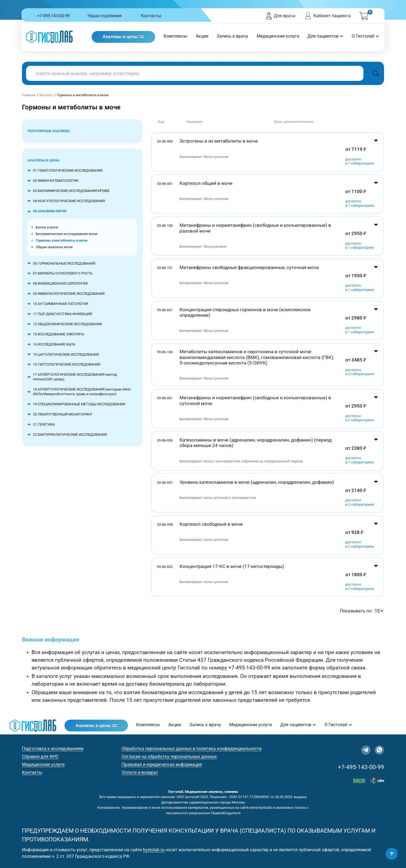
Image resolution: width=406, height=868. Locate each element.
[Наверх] (392, 854)
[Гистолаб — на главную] (49, 37)
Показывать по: (356, 611)
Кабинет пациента (327, 16)
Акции (202, 36)
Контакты (151, 16)
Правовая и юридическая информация (162, 764)
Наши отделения (105, 16)
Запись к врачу (232, 36)
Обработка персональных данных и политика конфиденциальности (192, 749)
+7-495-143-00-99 (53, 16)
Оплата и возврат (140, 772)
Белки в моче (47, 227)
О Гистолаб (365, 36)
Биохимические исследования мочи (67, 234)
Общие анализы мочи (54, 247)
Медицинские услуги (278, 36)
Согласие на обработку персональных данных (169, 757)
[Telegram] (366, 750)
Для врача (280, 16)
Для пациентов (325, 36)
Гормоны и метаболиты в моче (62, 240)
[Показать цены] (376, 152)
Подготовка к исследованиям (53, 749)
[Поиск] (376, 73)
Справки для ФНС (40, 757)
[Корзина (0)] (364, 16)
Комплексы (175, 36)
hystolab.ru (154, 850)
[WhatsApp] (379, 750)
